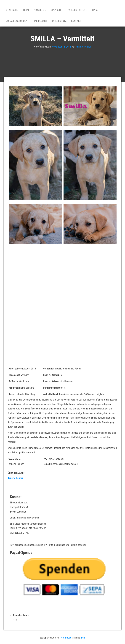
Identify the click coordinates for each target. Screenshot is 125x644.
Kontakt (76, 21)
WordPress (66, 638)
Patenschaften (78, 10)
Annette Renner (83, 47)
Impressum (41, 21)
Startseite (12, 10)
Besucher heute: (22, 615)
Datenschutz (59, 21)
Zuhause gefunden (18, 21)
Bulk (83, 638)
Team (26, 10)
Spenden (57, 10)
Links (95, 10)
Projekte (40, 10)
